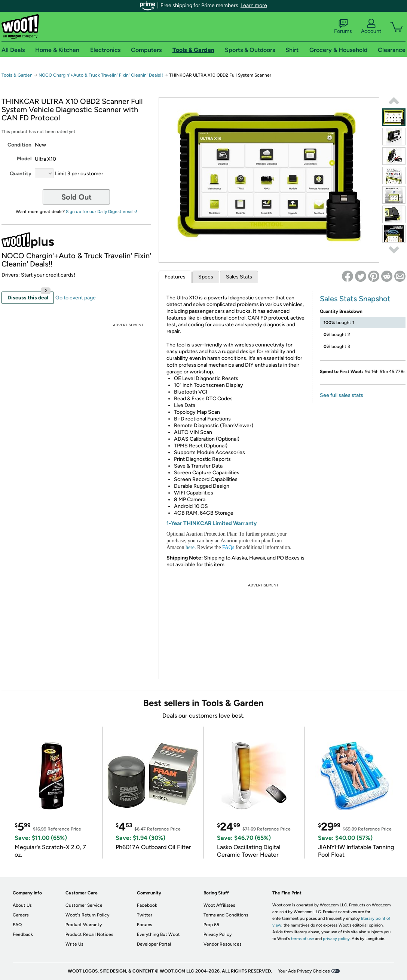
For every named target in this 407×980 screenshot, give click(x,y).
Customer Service (84, 905)
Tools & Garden (17, 75)
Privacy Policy (218, 934)
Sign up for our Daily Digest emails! (102, 212)
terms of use (302, 939)
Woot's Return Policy (87, 915)
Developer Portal (154, 944)
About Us (22, 905)
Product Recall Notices (89, 934)
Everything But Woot (158, 934)
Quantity (21, 174)
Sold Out (76, 197)
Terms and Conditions (226, 915)
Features (175, 277)
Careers (21, 915)
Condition (19, 145)
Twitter (145, 915)
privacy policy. (337, 939)
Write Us (74, 944)
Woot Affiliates (219, 905)
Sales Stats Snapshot (355, 299)
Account (371, 27)
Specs (206, 277)
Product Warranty (84, 925)
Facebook (147, 905)
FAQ (17, 925)
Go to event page (76, 298)
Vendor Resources (223, 944)
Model (24, 159)
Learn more (254, 5)
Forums (343, 27)
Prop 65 (211, 925)
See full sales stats (342, 395)
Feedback (23, 934)
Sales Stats (239, 277)
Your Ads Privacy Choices (304, 971)
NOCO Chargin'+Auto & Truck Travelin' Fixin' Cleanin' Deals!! (101, 75)
